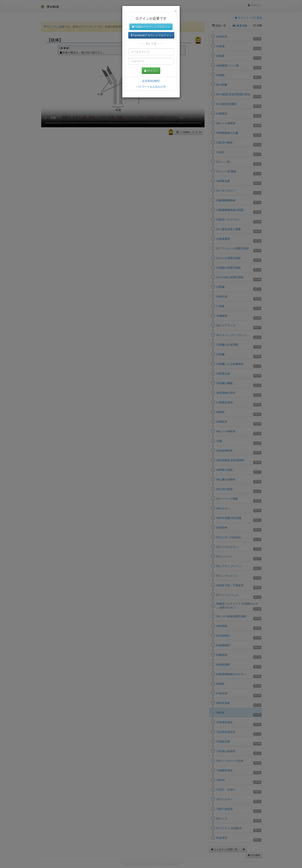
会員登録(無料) (151, 81)
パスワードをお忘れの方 (151, 87)
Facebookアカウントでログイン (151, 35)
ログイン (151, 71)
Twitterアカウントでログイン (151, 27)
